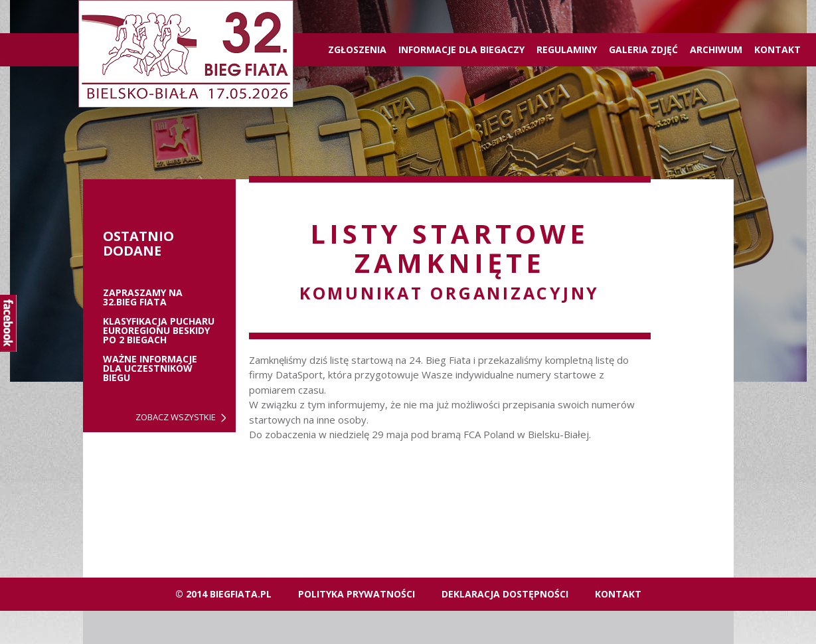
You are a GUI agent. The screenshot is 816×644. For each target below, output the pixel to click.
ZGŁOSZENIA (357, 49)
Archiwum (716, 49)
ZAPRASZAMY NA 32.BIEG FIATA (143, 297)
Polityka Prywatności (357, 594)
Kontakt (777, 49)
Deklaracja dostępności (505, 594)
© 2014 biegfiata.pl (223, 594)
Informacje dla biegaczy (461, 49)
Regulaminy (567, 49)
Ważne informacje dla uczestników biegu (150, 368)
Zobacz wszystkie (176, 417)
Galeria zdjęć (643, 49)
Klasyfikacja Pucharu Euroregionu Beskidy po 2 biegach (159, 331)
